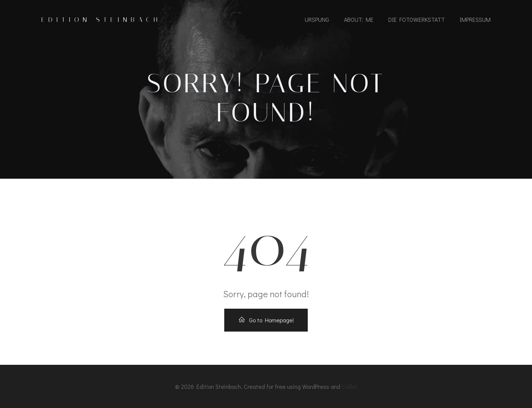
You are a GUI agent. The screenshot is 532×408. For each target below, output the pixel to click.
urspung (317, 19)
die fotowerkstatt (417, 19)
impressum (475, 19)
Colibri (349, 386)
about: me (359, 19)
